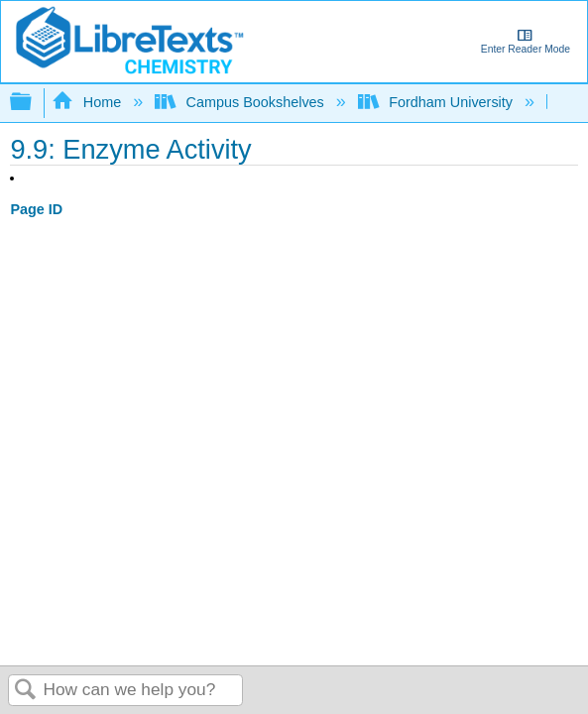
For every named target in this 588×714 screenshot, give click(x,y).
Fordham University (437, 102)
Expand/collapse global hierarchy (34, 103)
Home (88, 102)
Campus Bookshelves (241, 102)
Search (26, 691)
